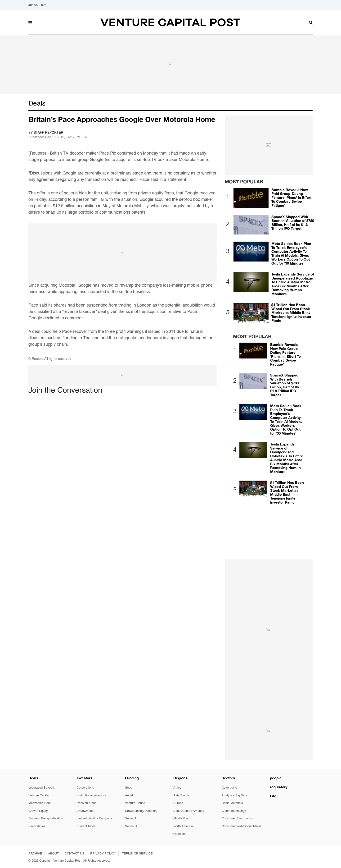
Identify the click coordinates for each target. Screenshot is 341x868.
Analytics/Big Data (234, 796)
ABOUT (53, 854)
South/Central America (189, 811)
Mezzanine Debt (40, 803)
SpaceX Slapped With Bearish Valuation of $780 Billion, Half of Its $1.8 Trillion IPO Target (293, 223)
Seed (129, 788)
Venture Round (135, 803)
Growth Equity (38, 811)
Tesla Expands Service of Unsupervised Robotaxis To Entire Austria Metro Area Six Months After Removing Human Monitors (293, 284)
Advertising (229, 788)
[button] (30, 22)
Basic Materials (232, 803)
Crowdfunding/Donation (141, 811)
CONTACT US (74, 854)
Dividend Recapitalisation (46, 819)
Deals (37, 104)
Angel (129, 796)
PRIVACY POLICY (103, 854)
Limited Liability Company (94, 819)
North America (183, 826)
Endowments (86, 811)
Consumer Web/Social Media (242, 826)
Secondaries (37, 826)
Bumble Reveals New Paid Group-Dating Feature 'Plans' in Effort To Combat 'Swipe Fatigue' (291, 197)
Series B (131, 826)
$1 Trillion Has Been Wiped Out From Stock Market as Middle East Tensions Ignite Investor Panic (291, 312)
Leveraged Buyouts (42, 788)
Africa (177, 788)
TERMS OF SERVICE (137, 854)
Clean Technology (234, 811)
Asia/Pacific (182, 796)
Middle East (182, 819)
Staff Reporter (48, 133)
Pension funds (87, 803)
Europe (178, 803)
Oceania (179, 834)
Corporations (85, 788)
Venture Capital (39, 796)
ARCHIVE (35, 854)
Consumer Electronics (237, 819)
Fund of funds (86, 826)
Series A (131, 819)
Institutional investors (91, 796)
